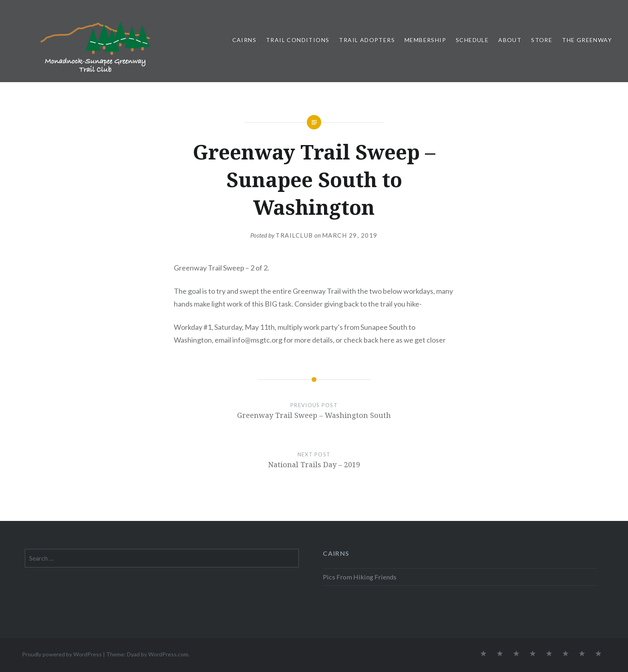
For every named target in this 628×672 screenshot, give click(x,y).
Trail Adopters (367, 40)
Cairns (244, 40)
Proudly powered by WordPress (62, 654)
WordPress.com (168, 654)
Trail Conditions (298, 40)
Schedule (472, 40)
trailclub (294, 235)
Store (542, 40)
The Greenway (587, 40)
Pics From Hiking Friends (360, 577)
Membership (425, 40)
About (510, 40)
